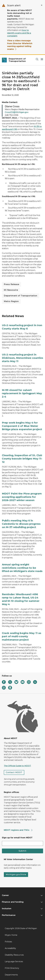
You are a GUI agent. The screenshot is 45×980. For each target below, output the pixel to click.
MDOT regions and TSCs (18, 830)
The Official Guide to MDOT (17, 766)
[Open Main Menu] (42, 59)
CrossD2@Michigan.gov (17, 112)
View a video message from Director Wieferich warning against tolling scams (20, 45)
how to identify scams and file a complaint (19, 33)
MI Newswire (11, 290)
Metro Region (11, 301)
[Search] (37, 59)
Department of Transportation (21, 296)
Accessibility (10, 948)
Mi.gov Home (11, 935)
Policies (8, 942)
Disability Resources (14, 955)
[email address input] (22, 843)
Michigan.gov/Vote (16, 875)
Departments (11, 975)
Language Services (14, 962)
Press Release (12, 284)
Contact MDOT (14, 772)
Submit (22, 851)
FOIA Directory (12, 968)
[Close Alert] (42, 5)
